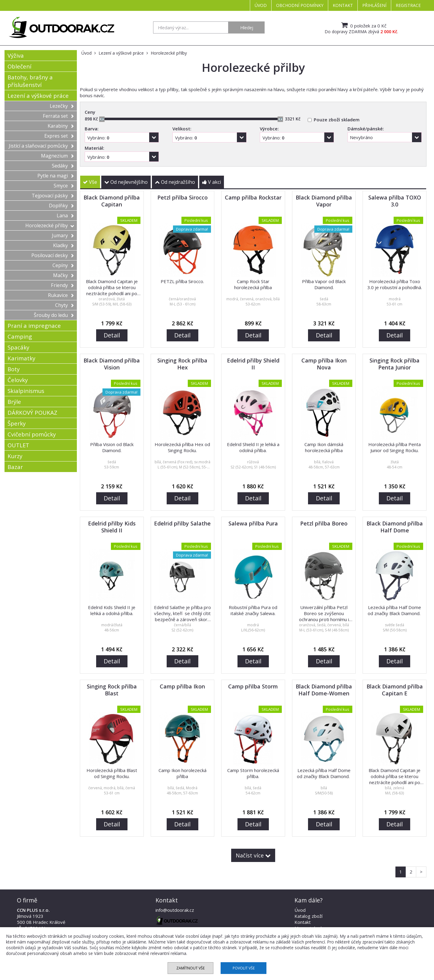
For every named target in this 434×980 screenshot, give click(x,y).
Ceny (90, 112)
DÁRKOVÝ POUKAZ (32, 412)
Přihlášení (374, 5)
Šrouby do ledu (54, 315)
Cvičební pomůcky (32, 434)
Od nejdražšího (175, 182)
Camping (20, 336)
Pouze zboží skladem (337, 120)
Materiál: (94, 148)
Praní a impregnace (34, 326)
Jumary (63, 235)
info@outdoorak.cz (175, 910)
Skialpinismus (26, 391)
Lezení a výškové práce (38, 96)
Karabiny (61, 126)
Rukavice (61, 295)
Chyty (64, 305)
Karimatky (21, 358)
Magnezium (57, 156)
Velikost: (182, 129)
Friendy (62, 285)
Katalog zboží (308, 916)
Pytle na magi (56, 176)
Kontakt (343, 5)
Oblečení (19, 66)
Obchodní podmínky (300, 5)
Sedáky (63, 166)
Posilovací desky (53, 255)
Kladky (63, 245)
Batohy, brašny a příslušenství (30, 81)
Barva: (92, 129)
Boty (14, 369)
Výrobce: (269, 129)
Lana (65, 215)
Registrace (408, 5)
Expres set (59, 136)
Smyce (64, 186)
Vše (90, 182)
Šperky (17, 423)
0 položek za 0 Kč (363, 25)
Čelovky (18, 380)
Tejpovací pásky (53, 196)
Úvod (261, 5)
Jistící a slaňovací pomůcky (41, 146)
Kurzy (15, 456)
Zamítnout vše (190, 968)
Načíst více (253, 855)
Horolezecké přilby (50, 225)
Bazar (15, 467)
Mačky (63, 275)
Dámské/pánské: (366, 129)
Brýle (14, 402)
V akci (212, 182)
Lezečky (62, 106)
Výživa (16, 55)
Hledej (247, 27)
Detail (112, 335)
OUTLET (18, 445)
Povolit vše (244, 968)
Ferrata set (58, 116)
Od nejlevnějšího (126, 182)
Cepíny (63, 265)
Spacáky (18, 347)
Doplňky (61, 206)
